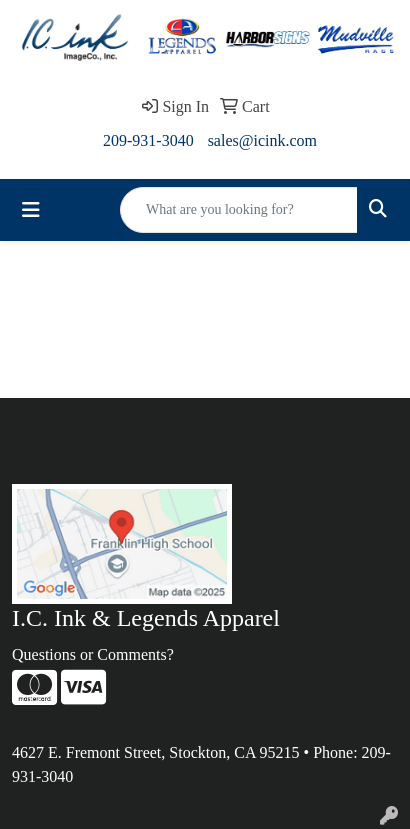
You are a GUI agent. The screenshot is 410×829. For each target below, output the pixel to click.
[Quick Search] (239, 210)
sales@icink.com (262, 140)
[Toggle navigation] (31, 210)
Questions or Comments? (93, 654)
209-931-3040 (148, 140)
